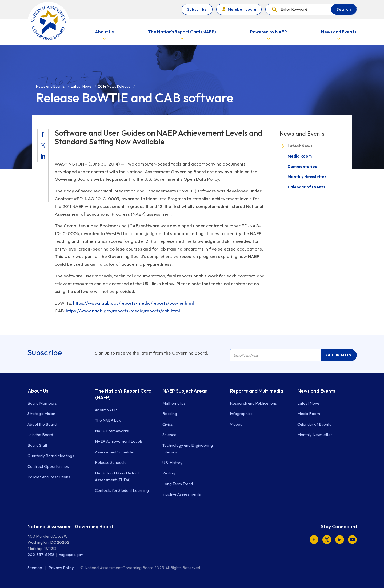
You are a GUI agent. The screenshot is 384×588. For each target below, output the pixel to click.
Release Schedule (111, 462)
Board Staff (37, 445)
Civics (168, 424)
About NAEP (106, 410)
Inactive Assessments (182, 494)
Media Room (300, 156)
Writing (169, 473)
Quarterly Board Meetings (51, 456)
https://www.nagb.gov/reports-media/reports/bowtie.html (133, 303)
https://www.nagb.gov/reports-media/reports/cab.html (123, 311)
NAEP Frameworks (112, 431)
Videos (236, 424)
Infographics (241, 414)
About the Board (42, 424)
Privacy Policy (62, 568)
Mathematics (174, 403)
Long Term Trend (178, 484)
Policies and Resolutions (49, 477)
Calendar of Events (306, 187)
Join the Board (40, 435)
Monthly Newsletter (307, 177)
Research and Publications (253, 403)
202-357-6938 (41, 555)
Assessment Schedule (114, 452)
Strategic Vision (41, 414)
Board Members (42, 403)
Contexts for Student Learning (122, 490)
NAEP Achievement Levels (119, 441)
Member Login (242, 9)
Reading (170, 414)
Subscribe (197, 9)
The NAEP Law (108, 420)
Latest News (300, 146)
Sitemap (35, 568)
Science (169, 435)
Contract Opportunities (48, 466)
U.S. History (173, 463)
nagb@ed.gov (71, 555)
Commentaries (302, 166)
